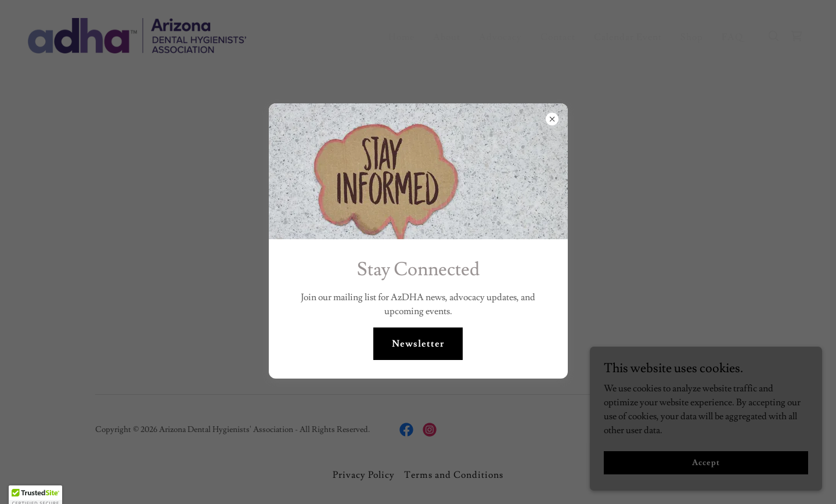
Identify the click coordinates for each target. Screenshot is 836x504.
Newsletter (418, 344)
